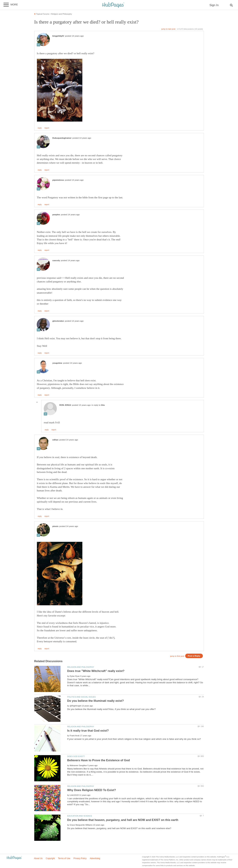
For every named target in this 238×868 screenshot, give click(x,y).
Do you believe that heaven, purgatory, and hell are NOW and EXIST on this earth (123, 820)
